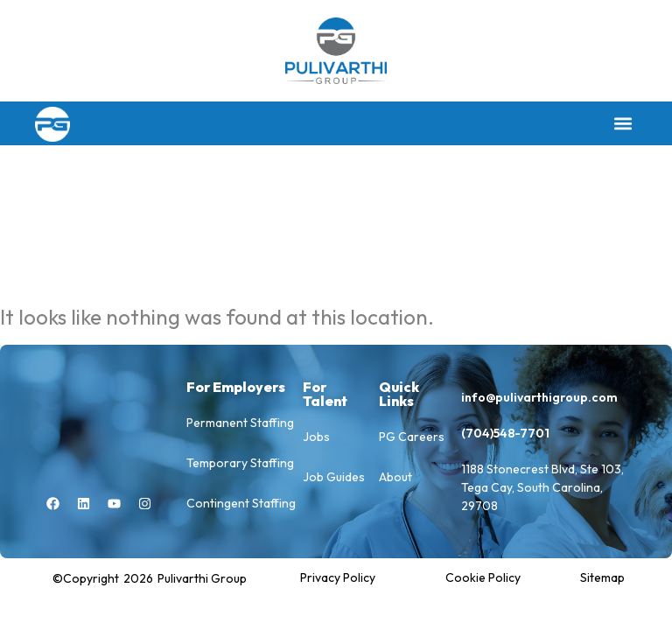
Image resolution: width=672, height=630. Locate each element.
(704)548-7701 (505, 433)
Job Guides (334, 477)
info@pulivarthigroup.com (539, 397)
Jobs (316, 437)
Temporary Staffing (240, 463)
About (395, 477)
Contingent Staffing (241, 503)
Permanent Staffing (240, 423)
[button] (623, 124)
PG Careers (412, 437)
